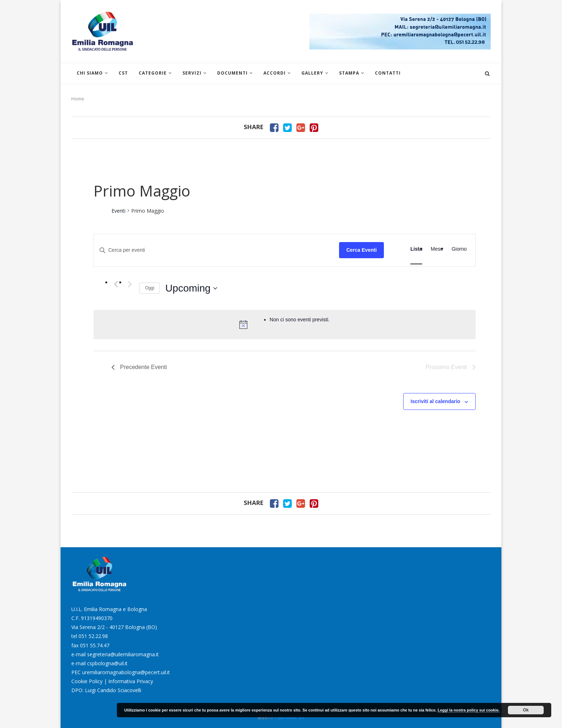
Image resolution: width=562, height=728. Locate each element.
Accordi (275, 73)
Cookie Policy (87, 681)
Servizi (192, 73)
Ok (526, 710)
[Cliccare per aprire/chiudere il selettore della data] (191, 288)
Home (78, 99)
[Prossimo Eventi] (130, 284)
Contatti (388, 73)
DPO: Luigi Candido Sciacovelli (106, 690)
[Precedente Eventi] (116, 284)
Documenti (232, 73)
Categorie (153, 73)
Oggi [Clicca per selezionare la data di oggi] (150, 288)
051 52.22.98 (93, 636)
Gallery (312, 73)
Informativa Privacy (131, 681)
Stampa (349, 73)
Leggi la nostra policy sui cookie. (469, 710)
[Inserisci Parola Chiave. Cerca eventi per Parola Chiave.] (216, 250)
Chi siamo (90, 73)
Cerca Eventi (361, 250)
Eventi (118, 211)
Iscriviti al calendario (436, 401)
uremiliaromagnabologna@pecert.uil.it (126, 672)
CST (123, 73)
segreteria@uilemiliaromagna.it (123, 654)
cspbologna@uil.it (107, 663)
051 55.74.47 (95, 645)
